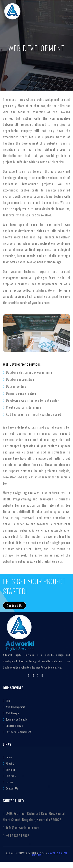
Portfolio (10, 776)
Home (8, 757)
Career (9, 782)
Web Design (12, 713)
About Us (10, 763)
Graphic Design (14, 726)
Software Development (18, 732)
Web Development (15, 707)
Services (10, 770)
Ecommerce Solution (17, 719)
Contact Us (11, 788)
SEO (7, 701)
